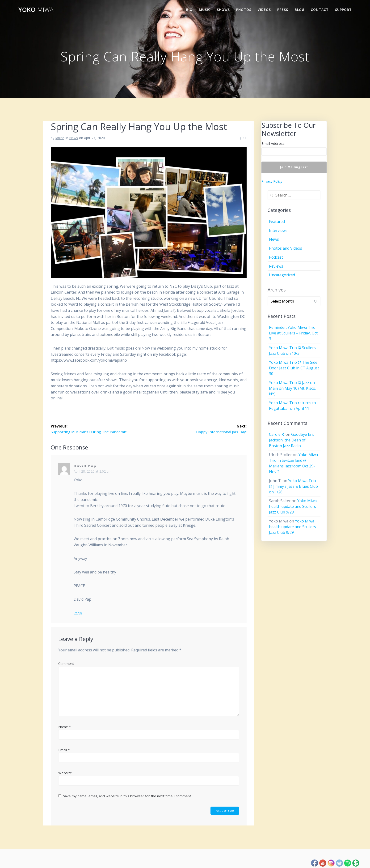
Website (65, 773)
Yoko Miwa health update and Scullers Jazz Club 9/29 (293, 506)
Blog (300, 10)
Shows (223, 10)
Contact (320, 10)
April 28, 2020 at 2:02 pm (93, 472)
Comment (66, 664)
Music (205, 10)
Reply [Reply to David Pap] (78, 613)
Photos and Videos (286, 248)
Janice (60, 138)
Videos (264, 10)
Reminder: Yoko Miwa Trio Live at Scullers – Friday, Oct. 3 (294, 333)
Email (64, 750)
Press (283, 10)
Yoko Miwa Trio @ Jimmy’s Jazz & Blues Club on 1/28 (293, 486)
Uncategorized (282, 275)
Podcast (276, 257)
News (74, 138)
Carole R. (277, 434)
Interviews (278, 231)
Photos (244, 10)
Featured (277, 222)
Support (343, 10)
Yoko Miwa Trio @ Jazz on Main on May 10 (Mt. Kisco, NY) (293, 388)
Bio (189, 10)
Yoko (36, 10)
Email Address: (273, 143)
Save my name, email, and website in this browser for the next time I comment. (127, 796)
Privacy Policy (272, 181)
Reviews (276, 266)
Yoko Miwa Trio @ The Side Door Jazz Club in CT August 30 (294, 368)
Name (65, 727)
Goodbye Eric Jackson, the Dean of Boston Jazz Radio (292, 440)
